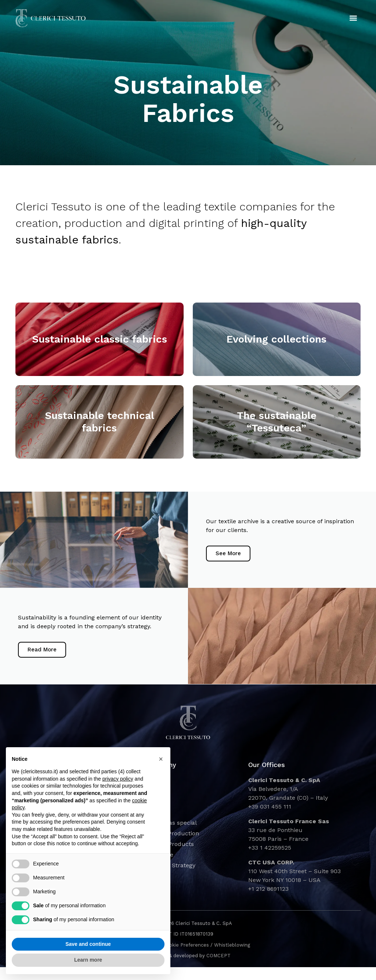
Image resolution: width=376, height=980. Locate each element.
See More (231, 557)
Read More (45, 660)
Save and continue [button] (88, 944)
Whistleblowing (232, 958)
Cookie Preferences (186, 958)
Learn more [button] (88, 960)
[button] (353, 19)
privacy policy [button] (118, 779)
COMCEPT (218, 969)
